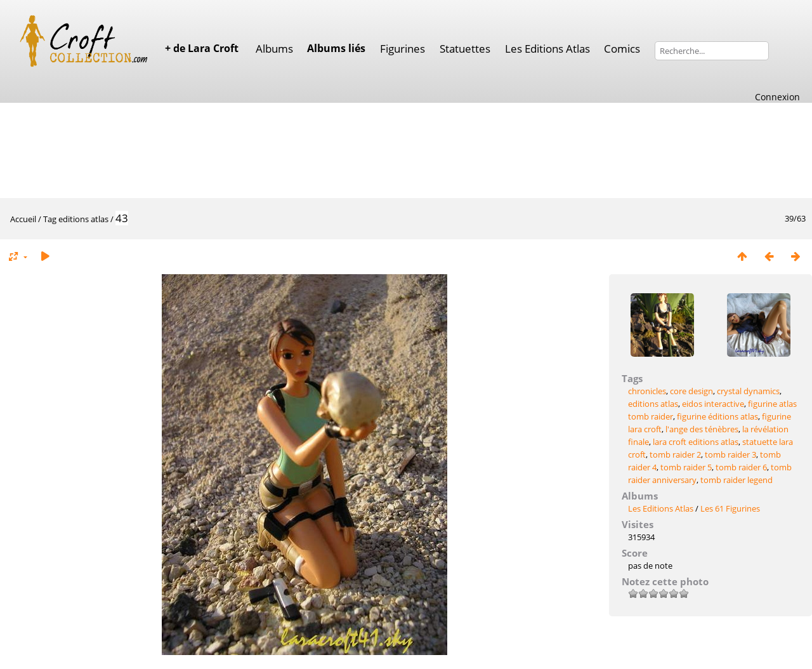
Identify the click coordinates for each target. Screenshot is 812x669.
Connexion (777, 97)
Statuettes (465, 49)
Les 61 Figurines (730, 508)
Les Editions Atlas (547, 49)
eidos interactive (713, 404)
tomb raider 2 (675, 454)
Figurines (403, 49)
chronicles (647, 391)
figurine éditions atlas (717, 416)
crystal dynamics (748, 391)
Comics (622, 49)
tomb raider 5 (686, 467)
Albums (274, 49)
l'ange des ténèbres (702, 429)
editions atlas (83, 219)
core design (691, 391)
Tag (50, 219)
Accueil (23, 219)
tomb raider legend (737, 480)
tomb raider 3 (730, 454)
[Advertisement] (406, 149)
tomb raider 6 (741, 467)
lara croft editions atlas (696, 442)
